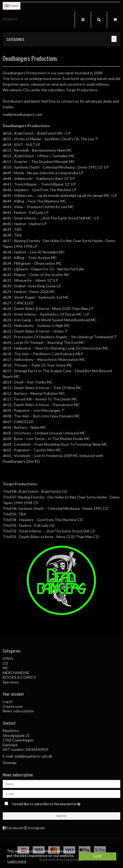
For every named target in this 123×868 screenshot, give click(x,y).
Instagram (36, 828)
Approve (61, 816)
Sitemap (10, 763)
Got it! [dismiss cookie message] (97, 856)
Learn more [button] (17, 861)
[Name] (61, 783)
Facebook (15, 828)
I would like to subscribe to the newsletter (53, 803)
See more (11, 682)
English (11, 6)
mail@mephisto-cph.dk (33, 756)
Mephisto (10, 19)
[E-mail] (61, 793)
